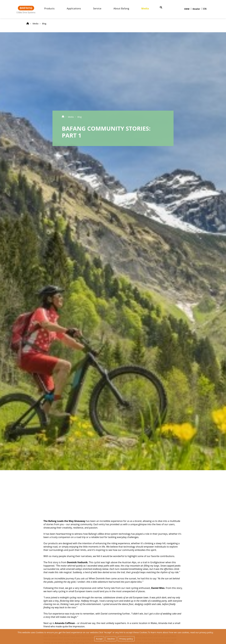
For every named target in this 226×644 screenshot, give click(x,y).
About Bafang (124, 8)
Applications (76, 8)
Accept (99, 639)
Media (148, 8)
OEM (187, 9)
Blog (44, 24)
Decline (111, 639)
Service (100, 8)
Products (52, 8)
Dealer (196, 9)
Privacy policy (126, 639)
